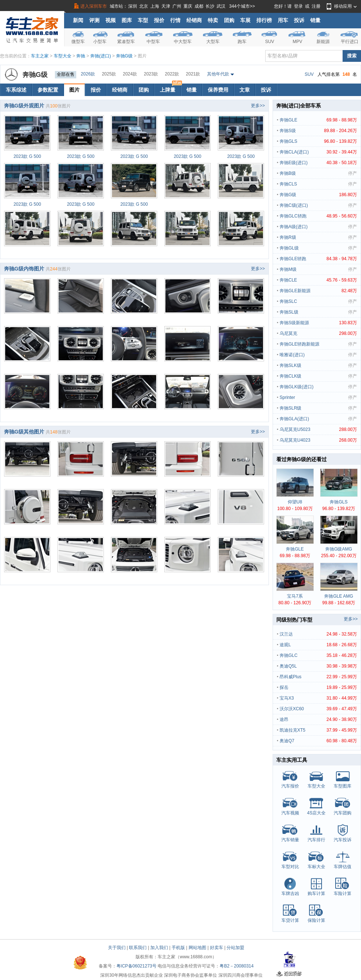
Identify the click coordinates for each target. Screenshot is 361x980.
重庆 (188, 6)
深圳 (133, 6)
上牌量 (170, 88)
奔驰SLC (318, 301)
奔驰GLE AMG (339, 596)
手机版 (178, 948)
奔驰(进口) (101, 56)
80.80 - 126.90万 (295, 603)
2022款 (172, 74)
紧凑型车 (126, 42)
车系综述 (16, 90)
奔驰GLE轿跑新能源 (318, 344)
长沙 (210, 6)
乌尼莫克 (318, 333)
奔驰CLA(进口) (318, 152)
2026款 (88, 74)
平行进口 (350, 42)
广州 (177, 6)
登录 (298, 6)
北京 (144, 6)
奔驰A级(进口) (318, 227)
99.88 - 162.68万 (339, 603)
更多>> (258, 106)
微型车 (78, 42)
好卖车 (217, 948)
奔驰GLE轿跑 (318, 259)
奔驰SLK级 (318, 365)
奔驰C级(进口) (318, 205)
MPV (297, 42)
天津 (166, 6)
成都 (199, 6)
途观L (318, 645)
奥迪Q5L (318, 666)
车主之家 (40, 56)
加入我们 (159, 948)
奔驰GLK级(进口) (318, 387)
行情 (175, 20)
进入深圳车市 (94, 6)
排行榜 (264, 20)
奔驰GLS (318, 141)
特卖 (213, 20)
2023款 (151, 74)
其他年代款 (218, 74)
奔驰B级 (318, 173)
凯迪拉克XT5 (318, 730)
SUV (270, 42)
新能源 (323, 42)
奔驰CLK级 (318, 376)
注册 (316, 6)
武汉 (221, 6)
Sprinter (318, 397)
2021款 (193, 74)
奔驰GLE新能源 (318, 291)
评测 (94, 20)
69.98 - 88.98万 (295, 556)
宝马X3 (318, 698)
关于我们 (117, 948)
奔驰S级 (318, 131)
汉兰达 (318, 634)
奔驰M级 (318, 269)
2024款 (130, 74)
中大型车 (183, 42)
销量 (315, 20)
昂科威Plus (318, 677)
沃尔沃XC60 (318, 709)
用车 (283, 20)
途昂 (318, 719)
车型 (143, 20)
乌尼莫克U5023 (318, 429)
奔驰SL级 (318, 312)
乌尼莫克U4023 (318, 440)
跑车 (242, 42)
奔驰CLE (318, 280)
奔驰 (81, 56)
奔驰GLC (318, 655)
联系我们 (138, 948)
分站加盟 (235, 948)
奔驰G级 (124, 56)
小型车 (100, 42)
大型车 (213, 42)
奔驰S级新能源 (318, 323)
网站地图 (197, 948)
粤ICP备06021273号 (136, 966)
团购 (229, 20)
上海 (155, 6)
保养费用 (218, 90)
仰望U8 (295, 502)
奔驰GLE (318, 120)
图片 (74, 90)
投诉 (299, 20)
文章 (245, 90)
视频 (111, 20)
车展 (245, 20)
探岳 (318, 687)
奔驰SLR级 (318, 408)
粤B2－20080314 (236, 966)
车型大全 (63, 56)
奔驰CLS (318, 184)
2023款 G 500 (27, 156)
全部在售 (66, 74)
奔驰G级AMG (339, 549)
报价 (159, 20)
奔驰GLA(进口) (318, 419)
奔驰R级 (318, 237)
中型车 (153, 42)
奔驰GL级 (318, 248)
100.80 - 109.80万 (295, 509)
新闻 (78, 20)
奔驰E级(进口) (318, 163)
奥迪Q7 (318, 741)
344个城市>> (242, 6)
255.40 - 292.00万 (339, 556)
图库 (127, 20)
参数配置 (48, 90)
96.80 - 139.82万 (339, 509)
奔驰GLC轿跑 (318, 216)
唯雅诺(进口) (318, 355)
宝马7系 (295, 596)
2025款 (109, 74)
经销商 (194, 20)
